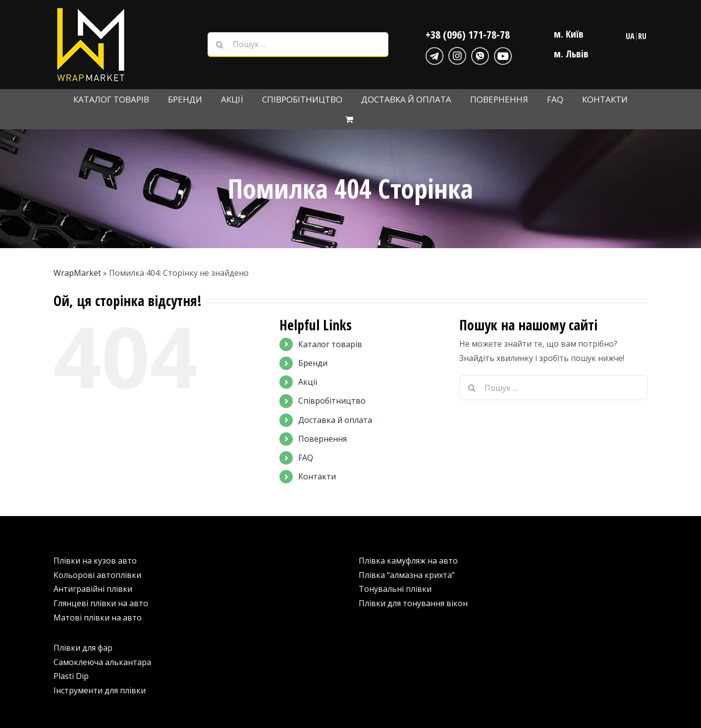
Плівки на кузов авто (95, 561)
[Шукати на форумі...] (220, 45)
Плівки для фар (83, 648)
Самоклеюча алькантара (102, 662)
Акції (308, 382)
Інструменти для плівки (100, 690)
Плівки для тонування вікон (413, 603)
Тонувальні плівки (395, 589)
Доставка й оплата (335, 420)
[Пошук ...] (298, 45)
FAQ (306, 458)
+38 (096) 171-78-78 (468, 34)
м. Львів (571, 54)
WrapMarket (77, 273)
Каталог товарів (330, 344)
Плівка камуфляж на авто (408, 561)
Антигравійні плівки (93, 589)
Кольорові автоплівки (97, 575)
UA (630, 36)
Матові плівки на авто (98, 618)
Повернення (323, 439)
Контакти (317, 476)
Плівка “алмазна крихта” (407, 575)
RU (642, 36)
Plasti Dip (71, 676)
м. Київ (569, 34)
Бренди (313, 363)
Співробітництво (332, 401)
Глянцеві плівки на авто (101, 603)
